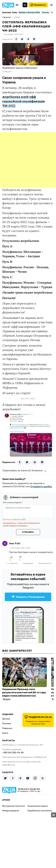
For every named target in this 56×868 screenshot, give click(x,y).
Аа (25, 5)
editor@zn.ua (9, 765)
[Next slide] (51, 12)
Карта (5, 733)
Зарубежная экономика (40, 811)
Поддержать (38, 5)
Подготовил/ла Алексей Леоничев (22, 470)
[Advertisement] (28, 160)
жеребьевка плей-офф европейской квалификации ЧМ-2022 (24, 101)
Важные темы (10, 13)
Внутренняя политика (14, 806)
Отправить (28, 532)
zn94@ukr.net (40, 757)
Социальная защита (38, 806)
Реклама (7, 724)
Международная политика (11, 812)
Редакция (7, 728)
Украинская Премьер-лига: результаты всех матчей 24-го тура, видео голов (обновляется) (24, 692)
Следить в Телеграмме (28, 597)
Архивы (6, 719)
